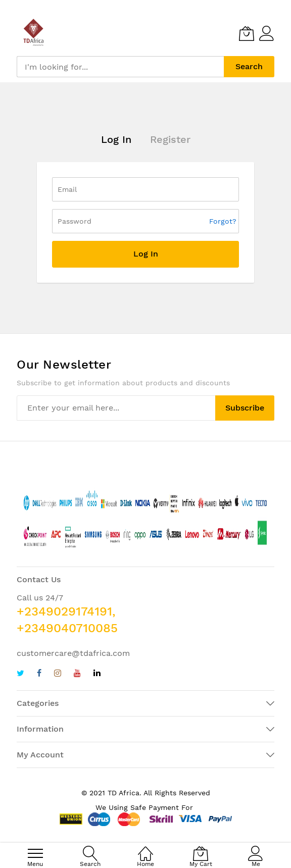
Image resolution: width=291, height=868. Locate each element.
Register (170, 139)
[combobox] (120, 67)
